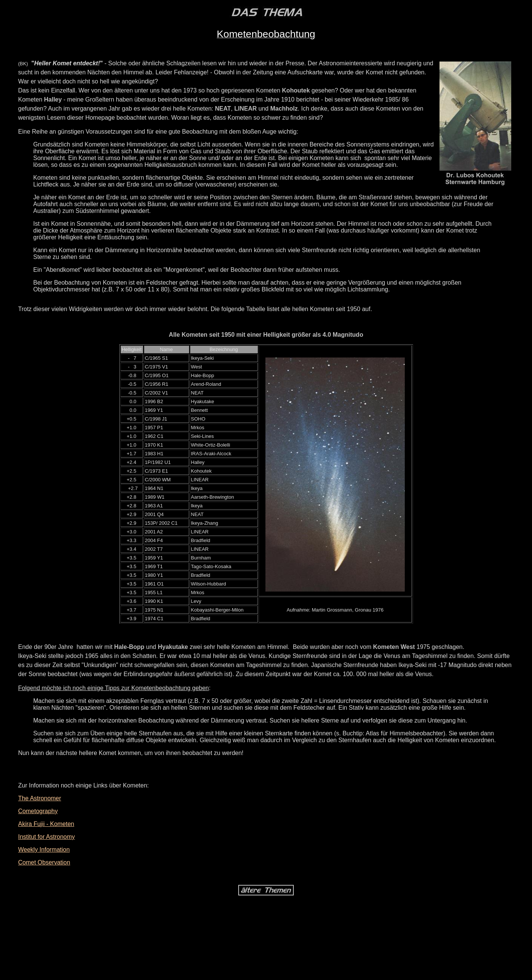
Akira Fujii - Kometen (46, 824)
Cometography (38, 811)
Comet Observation (44, 862)
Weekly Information (44, 850)
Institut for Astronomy (46, 837)
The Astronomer (40, 798)
